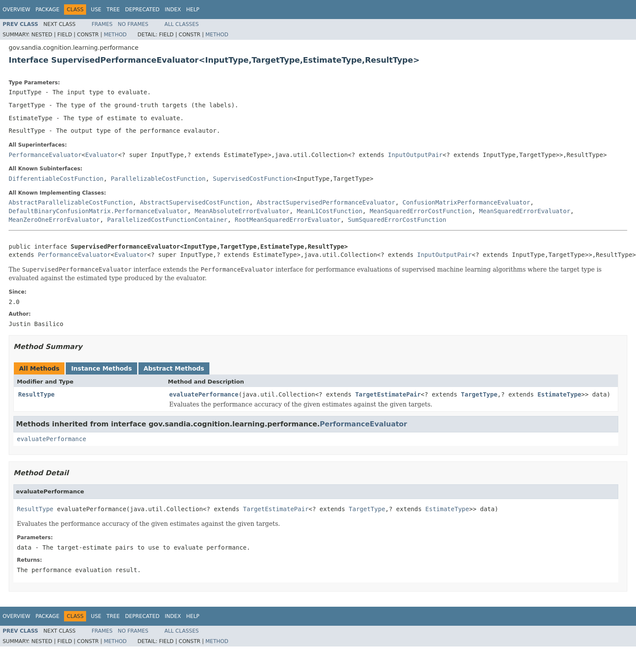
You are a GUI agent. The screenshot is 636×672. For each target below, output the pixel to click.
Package (47, 10)
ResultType (36, 394)
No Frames (133, 24)
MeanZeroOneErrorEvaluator (54, 220)
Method (115, 35)
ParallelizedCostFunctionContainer (167, 220)
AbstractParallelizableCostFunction (71, 202)
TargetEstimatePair (388, 394)
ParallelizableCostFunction (158, 179)
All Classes (181, 24)
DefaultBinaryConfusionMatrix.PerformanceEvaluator (98, 211)
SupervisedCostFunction (253, 179)
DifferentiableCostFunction (56, 179)
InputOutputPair (415, 155)
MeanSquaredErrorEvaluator (525, 211)
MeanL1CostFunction (330, 211)
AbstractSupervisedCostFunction (194, 202)
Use (96, 10)
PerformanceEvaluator (45, 155)
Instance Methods (101, 368)
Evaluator (102, 155)
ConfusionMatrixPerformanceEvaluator (466, 202)
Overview (16, 10)
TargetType (479, 394)
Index (173, 10)
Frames (102, 24)
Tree (113, 10)
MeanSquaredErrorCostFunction (421, 211)
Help (193, 10)
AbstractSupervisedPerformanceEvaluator (326, 202)
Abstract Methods (174, 368)
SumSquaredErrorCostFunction (397, 220)
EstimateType (559, 394)
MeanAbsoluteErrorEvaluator (242, 211)
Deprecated (142, 10)
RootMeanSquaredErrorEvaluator (288, 220)
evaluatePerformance (204, 394)
